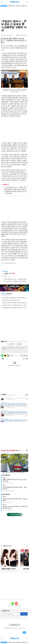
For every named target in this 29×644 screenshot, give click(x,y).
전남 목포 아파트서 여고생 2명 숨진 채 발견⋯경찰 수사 (15, 305)
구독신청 (24, 614)
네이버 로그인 (2, 356)
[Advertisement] (15, 14)
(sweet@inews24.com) (11, 263)
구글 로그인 (8, 356)
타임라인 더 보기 (14, 514)
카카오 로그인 (5, 356)
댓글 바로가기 (24, 633)
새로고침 (13, 294)
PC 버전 (14, 625)
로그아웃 (12, 356)
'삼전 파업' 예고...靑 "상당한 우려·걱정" (11, 300)
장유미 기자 (8, 274)
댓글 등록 (25, 356)
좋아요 (14, 273)
